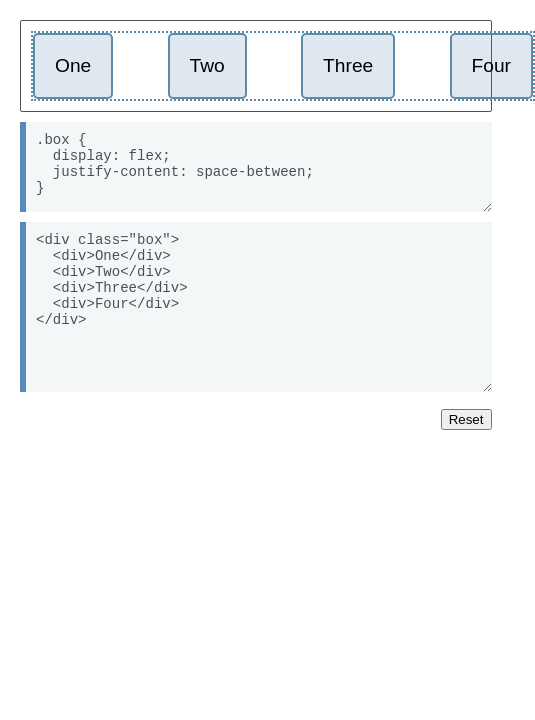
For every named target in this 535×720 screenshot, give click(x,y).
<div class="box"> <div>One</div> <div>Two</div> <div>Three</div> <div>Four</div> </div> (256, 307)
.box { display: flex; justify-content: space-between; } (256, 167)
